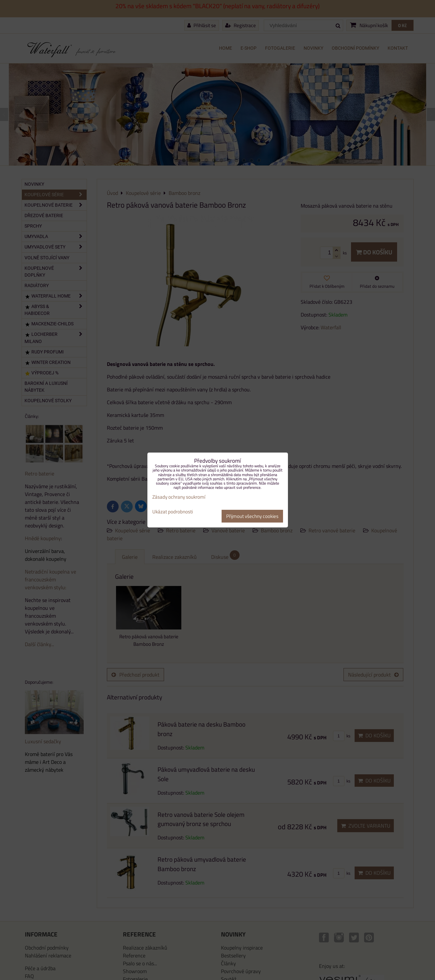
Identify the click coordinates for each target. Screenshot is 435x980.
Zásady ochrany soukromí (179, 497)
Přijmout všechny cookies (252, 516)
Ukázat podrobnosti (173, 512)
